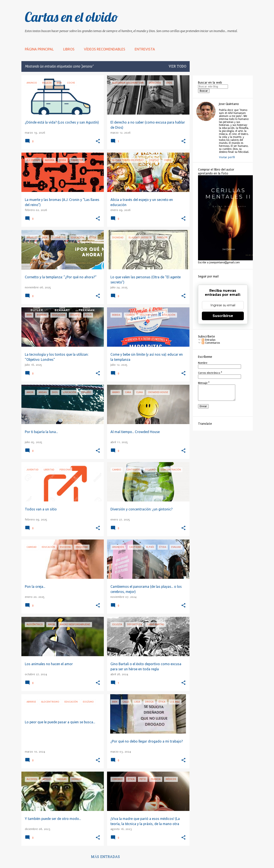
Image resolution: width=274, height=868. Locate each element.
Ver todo (177, 67)
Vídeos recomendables (105, 49)
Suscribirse (223, 316)
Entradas (208, 340)
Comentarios (211, 343)
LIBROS (69, 49)
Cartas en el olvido (71, 17)
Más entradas (105, 857)
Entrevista (145, 49)
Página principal (39, 49)
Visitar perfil (227, 157)
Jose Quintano (229, 104)
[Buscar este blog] (213, 87)
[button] (98, 141)
